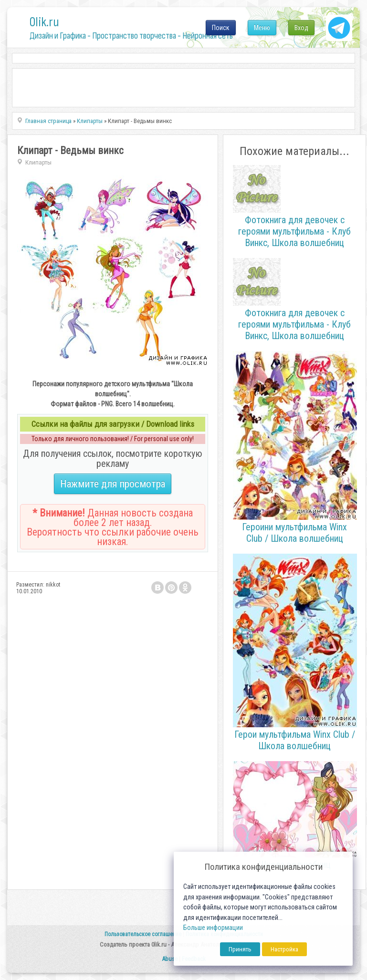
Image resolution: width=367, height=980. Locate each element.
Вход (301, 28)
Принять (240, 949)
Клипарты (38, 162)
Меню (262, 28)
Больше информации (213, 928)
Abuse (170, 959)
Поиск (221, 28)
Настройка (284, 949)
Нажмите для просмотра (113, 484)
